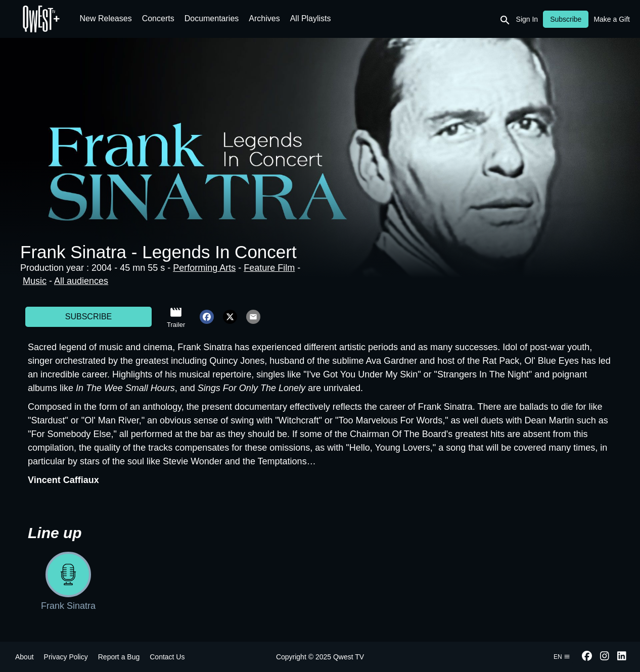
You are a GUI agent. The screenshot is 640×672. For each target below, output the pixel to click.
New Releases (106, 18)
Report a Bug (119, 657)
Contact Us (167, 657)
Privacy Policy (66, 657)
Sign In (527, 19)
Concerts (158, 18)
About (25, 657)
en (562, 657)
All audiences (81, 281)
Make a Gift (612, 19)
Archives (264, 18)
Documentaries (212, 18)
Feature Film (269, 268)
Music (35, 281)
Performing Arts (204, 268)
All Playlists (311, 18)
